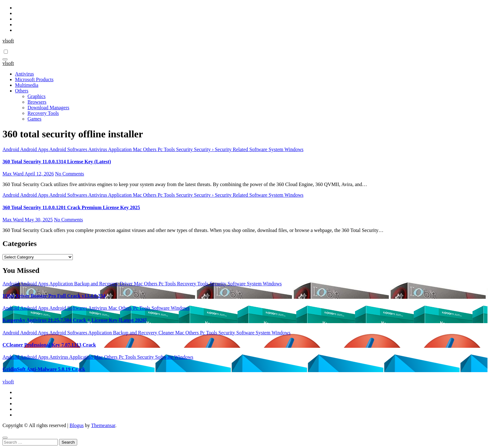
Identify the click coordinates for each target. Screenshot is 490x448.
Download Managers (48, 108)
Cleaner (167, 333)
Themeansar (103, 425)
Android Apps (35, 149)
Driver (127, 284)
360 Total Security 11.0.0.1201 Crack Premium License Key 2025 (71, 207)
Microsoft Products (34, 79)
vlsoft (8, 41)
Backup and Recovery (97, 284)
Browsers (37, 102)
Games (34, 119)
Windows (294, 149)
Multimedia (27, 85)
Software (259, 149)
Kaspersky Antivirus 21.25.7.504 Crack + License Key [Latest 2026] (75, 320)
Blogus (76, 425)
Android (11, 149)
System (276, 149)
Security (185, 149)
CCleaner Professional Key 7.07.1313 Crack (49, 345)
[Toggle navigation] (5, 59)
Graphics (37, 96)
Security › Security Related (222, 149)
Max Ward (13, 174)
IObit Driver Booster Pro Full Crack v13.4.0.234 (54, 296)
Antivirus (24, 74)
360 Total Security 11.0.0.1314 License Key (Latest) (57, 162)
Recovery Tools (43, 113)
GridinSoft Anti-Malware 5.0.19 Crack (44, 369)
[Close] (5, 438)
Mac (138, 149)
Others (22, 91)
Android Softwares (69, 149)
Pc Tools (167, 149)
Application (121, 149)
